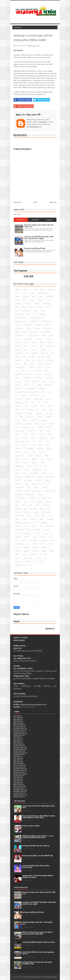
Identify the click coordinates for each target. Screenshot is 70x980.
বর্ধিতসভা (25, 463)
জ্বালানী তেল (49, 399)
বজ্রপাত (42, 459)
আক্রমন (17, 300)
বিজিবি (44, 474)
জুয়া (16, 396)
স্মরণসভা (38, 558)
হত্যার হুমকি (18, 562)
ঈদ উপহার (18, 325)
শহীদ (41, 526)
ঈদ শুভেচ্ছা (38, 325)
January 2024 (18, 767)
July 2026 (16, 716)
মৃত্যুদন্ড (41, 509)
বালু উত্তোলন (36, 470)
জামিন (43, 392)
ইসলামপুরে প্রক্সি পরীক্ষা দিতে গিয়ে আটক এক (36, 846)
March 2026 (17, 723)
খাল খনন (18, 364)
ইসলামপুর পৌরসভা (21, 318)
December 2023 (19, 769)
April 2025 (17, 742)
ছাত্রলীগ (45, 382)
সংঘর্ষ (50, 537)
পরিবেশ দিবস (32, 431)
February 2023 (18, 786)
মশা (50, 498)
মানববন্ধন (48, 502)
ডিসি (39, 403)
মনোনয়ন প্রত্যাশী (29, 495)
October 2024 (18, 751)
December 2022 (19, 790)
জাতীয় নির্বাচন (48, 385)
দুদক (38, 410)
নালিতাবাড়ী (29, 424)
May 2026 (17, 720)
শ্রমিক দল (27, 537)
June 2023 (17, 779)
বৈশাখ (26, 484)
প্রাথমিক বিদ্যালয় (20, 456)
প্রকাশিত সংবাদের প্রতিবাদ (22, 442)
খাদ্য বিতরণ (50, 360)
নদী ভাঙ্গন (40, 417)
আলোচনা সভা (47, 304)
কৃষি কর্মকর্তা (32, 357)
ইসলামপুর (43, 314)
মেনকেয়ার (18, 512)
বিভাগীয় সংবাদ (30, 477)
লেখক (26, 526)
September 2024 (19, 753)
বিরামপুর (40, 477)
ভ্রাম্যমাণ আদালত (37, 491)
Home (35, 202)
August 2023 (17, 776)
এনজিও (17, 339)
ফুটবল (17, 459)
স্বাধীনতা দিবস (43, 555)
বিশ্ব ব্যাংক (18, 480)
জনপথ (52, 382)
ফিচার (46, 456)
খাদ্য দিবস (41, 360)
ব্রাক (42, 484)
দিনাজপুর (31, 410)
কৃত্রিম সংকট (44, 353)
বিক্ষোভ (25, 474)
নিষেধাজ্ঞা (25, 428)
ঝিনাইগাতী (18, 403)
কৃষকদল (17, 357)
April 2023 (17, 783)
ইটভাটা (17, 311)
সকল (34, 537)
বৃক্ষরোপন (48, 480)
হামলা (35, 562)
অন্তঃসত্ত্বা (51, 290)
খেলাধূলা (39, 364)
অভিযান (17, 297)
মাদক (32, 502)
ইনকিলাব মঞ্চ (26, 311)
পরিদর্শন (49, 428)
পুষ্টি (50, 435)
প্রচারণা (41, 442)
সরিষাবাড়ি (26, 548)
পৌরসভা (33, 438)
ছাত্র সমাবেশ (36, 382)
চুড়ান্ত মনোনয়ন (27, 378)
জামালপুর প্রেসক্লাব (20, 392)
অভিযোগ (26, 297)
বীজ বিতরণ (39, 480)
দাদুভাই (17, 410)
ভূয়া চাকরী (18, 491)
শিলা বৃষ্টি (46, 530)
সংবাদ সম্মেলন (19, 544)
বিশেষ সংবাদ (50, 477)
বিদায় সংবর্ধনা (19, 477)
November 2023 (19, 770)
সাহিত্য (17, 555)
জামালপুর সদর (33, 392)
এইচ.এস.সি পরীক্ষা (33, 336)
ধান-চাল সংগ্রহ (30, 417)
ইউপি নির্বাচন (40, 307)
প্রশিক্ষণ (33, 452)
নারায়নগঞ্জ (43, 420)
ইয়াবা (29, 314)
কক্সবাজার (48, 339)
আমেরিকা (37, 304)
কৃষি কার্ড (41, 357)
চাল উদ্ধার (29, 375)
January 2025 (18, 746)
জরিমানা (26, 385)
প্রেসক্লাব (30, 456)
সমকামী (34, 544)
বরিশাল (17, 463)
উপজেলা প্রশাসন (20, 336)
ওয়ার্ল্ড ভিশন (39, 339)
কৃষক (52, 353)
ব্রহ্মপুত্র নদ (35, 484)
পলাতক (48, 431)
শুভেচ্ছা (17, 534)
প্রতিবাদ (48, 445)
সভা (28, 544)
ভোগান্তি (26, 491)
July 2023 (16, 777)
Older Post (53, 202)
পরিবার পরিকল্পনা (20, 431)
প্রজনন (17, 445)
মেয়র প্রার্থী (27, 512)
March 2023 (17, 784)
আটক (25, 300)
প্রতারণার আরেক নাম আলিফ (31, 826)
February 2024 (18, 765)
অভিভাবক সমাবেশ (43, 293)
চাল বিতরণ (38, 375)
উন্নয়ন (25, 332)
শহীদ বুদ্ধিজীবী (49, 526)
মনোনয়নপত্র (41, 495)
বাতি (46, 466)
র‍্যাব (34, 523)
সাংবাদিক (26, 551)
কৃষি (24, 357)
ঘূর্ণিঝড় (39, 371)
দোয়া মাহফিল (39, 413)
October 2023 (18, 772)
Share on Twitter (41, 100)
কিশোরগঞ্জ (35, 353)
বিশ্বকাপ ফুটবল (28, 480)
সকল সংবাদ (17, 215)
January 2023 (18, 788)
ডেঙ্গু (46, 403)
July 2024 (16, 756)
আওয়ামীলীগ (50, 297)
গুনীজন (24, 371)
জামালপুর (41, 389)
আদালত (49, 300)
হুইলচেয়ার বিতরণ (20, 565)
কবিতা (26, 343)
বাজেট (29, 466)
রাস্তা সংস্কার (26, 523)
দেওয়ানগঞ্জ (29, 413)
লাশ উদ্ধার (18, 526)
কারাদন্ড (25, 350)
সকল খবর (42, 537)
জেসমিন (28, 399)
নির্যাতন (17, 428)
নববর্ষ (17, 420)
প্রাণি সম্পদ (42, 452)
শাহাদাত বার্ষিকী (19, 530)
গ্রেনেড (31, 371)
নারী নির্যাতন (19, 424)
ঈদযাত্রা (29, 329)
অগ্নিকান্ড (18, 290)
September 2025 (19, 734)
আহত (17, 307)
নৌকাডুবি (40, 428)
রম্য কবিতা (33, 519)
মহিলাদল (18, 502)
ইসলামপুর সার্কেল (34, 322)
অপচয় (17, 293)
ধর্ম (16, 417)
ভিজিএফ (37, 488)
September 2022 (19, 795)
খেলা (32, 364)
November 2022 (19, 791)
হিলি (41, 562)
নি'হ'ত (37, 424)
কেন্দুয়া (48, 357)
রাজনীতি (41, 519)
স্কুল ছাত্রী (33, 555)
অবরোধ (32, 293)
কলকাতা (17, 350)
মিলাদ (37, 505)
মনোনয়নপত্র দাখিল (20, 498)
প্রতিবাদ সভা (19, 449)
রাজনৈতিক (50, 519)
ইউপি (31, 307)
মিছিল (31, 505)
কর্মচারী (50, 343)
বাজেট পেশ (38, 466)
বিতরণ (51, 474)
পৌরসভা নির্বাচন (43, 438)
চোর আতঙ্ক (18, 382)
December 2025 (19, 728)
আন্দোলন (28, 304)
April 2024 (17, 762)
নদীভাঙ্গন (49, 417)
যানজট (29, 516)
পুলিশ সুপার (42, 435)
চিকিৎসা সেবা (48, 375)
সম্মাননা (50, 544)
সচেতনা (24, 541)
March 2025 (17, 744)
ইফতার (43, 311)
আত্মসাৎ (41, 300)
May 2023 (17, 781)
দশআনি (50, 406)
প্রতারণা (40, 445)
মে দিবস (49, 509)
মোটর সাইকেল (46, 512)
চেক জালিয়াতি (38, 378)
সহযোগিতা (44, 548)
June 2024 (17, 758)
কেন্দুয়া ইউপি (19, 360)
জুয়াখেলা (24, 396)
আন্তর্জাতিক (18, 304)
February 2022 (18, 797)
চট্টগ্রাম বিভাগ (19, 375)
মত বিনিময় (18, 495)
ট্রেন (33, 403)
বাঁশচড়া (45, 470)
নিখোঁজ (44, 424)
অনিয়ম (35, 290)
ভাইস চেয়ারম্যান (20, 488)
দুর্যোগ (51, 410)
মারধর (24, 505)
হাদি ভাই (27, 562)
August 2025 (17, 735)
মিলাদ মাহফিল (46, 505)
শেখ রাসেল (37, 534)
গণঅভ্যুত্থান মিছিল (20, 367)
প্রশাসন (26, 452)
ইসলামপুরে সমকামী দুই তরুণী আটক (33, 912)
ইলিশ (35, 314)
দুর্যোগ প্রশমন (19, 413)
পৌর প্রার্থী (24, 438)
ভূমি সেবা (45, 488)
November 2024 (19, 749)
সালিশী (52, 551)
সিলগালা (25, 555)
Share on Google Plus (23, 106)
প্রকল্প (53, 438)
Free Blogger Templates (50, 977)
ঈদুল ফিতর (37, 329)
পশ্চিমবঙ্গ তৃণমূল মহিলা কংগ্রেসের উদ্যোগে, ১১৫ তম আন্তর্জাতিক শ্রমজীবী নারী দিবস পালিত (38, 837)
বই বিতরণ (25, 459)
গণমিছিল (31, 367)
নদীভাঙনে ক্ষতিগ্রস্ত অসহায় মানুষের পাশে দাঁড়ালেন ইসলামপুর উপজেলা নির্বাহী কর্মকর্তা (37, 933)
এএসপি (44, 336)
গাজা (17, 371)
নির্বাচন (52, 424)
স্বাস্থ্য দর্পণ (18, 558)
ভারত (29, 488)
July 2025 (16, 737)
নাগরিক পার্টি (34, 420)
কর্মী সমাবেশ (50, 346)
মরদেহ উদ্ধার (42, 498)
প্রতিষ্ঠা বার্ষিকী (29, 449)
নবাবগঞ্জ (24, 420)
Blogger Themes (36, 977)
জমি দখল (18, 385)
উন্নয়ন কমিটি (33, 332)
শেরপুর (45, 534)
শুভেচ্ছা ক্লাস (26, 534)
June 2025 (17, 739)
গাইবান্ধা (39, 367)
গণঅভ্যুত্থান (48, 364)
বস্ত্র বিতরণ (34, 463)
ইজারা (49, 307)
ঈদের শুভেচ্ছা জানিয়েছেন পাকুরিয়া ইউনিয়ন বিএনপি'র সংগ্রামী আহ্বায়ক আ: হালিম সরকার (39, 817)
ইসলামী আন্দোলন (47, 322)
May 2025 (17, 741)
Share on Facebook (22, 100)
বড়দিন (49, 459)
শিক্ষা (28, 530)
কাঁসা (27, 353)
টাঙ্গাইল (27, 403)
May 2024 (17, 760)
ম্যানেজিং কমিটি (19, 516)
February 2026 (18, 725)
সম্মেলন (17, 548)
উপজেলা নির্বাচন (45, 332)
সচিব (17, 541)
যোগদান (51, 516)
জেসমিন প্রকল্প (38, 399)
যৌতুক (17, 519)
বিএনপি (17, 474)
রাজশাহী (17, 523)
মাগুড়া (25, 502)
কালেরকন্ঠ (44, 350)
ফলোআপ (38, 456)
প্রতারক (33, 445)
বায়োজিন (18, 470)
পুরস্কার (33, 435)
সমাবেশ (42, 544)
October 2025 (18, 732)
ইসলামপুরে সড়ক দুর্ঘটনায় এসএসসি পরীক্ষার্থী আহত (38, 856)
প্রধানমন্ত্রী (18, 452)
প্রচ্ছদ (48, 442)
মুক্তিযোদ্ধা (18, 509)
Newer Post (17, 202)
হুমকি (30, 565)
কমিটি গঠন (42, 343)
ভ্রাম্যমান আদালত (50, 491)
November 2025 (19, 730)
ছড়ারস (27, 382)
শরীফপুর (34, 526)
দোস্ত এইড (49, 413)
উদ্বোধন (17, 332)
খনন (34, 360)
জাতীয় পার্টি (18, 389)
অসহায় (41, 297)
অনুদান (42, 290)
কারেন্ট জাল (34, 350)
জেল (44, 396)
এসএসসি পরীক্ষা (28, 339)
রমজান (24, 519)
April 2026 (17, 721)
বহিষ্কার (43, 463)
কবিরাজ (33, 343)
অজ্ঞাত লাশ (26, 290)
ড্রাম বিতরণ (18, 406)
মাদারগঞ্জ (40, 502)
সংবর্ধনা (53, 541)
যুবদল (36, 516)
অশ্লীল (33, 297)
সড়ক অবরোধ (33, 541)
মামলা (17, 505)
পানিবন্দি (18, 435)
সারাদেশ (44, 551)
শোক (52, 534)
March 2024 (17, 763)
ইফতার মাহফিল (19, 314)
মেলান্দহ (36, 512)
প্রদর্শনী (48, 449)
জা (33, 385)
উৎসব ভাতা (47, 329)
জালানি (50, 392)
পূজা (16, 438)
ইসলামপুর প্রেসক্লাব (20, 322)
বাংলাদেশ (26, 470)
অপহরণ (24, 293)
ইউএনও (24, 307)
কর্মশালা (26, 346)
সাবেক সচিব (35, 551)
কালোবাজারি (19, 353)
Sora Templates (25, 977)
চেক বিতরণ (49, 378)
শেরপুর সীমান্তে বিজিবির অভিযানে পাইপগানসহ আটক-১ (39, 942)
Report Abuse (21, 614)
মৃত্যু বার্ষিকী (33, 509)
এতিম (51, 336)
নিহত (33, 428)
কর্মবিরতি (18, 346)
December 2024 (19, 748)
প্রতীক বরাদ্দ (40, 449)
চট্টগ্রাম (46, 371)
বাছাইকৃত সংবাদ (19, 466)
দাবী (24, 410)
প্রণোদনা (25, 445)
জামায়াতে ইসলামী (30, 389)
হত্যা (45, 558)
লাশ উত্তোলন (43, 523)
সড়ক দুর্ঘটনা (44, 541)
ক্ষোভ (27, 360)
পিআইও (26, 435)
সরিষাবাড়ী (35, 548)
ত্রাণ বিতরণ (34, 406)
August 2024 (17, 755)
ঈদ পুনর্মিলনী (28, 325)
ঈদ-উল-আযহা (19, 329)
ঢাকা (26, 406)
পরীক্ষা (41, 431)
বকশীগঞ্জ (34, 459)
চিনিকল (17, 378)
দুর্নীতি (44, 410)
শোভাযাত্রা (18, 537)
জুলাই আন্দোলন (34, 396)
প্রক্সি (34, 442)
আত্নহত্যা (32, 300)
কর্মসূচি (42, 346)
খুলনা (25, 364)
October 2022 (18, 793)
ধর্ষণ (22, 417)
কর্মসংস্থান (34, 346)
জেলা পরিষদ (19, 399)
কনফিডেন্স (18, 343)
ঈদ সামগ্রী (47, 325)
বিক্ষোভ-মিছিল (35, 474)
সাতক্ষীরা (18, 551)
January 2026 (18, 727)
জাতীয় (39, 385)
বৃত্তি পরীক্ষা (18, 484)
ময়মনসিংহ (32, 498)
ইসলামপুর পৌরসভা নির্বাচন (37, 318)
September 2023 (19, 774)
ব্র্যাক (48, 484)
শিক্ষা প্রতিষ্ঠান (37, 530)
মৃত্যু (25, 509)
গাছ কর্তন (48, 367)
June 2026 (17, 718)
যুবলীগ (43, 516)
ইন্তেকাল (36, 311)
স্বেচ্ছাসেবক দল (28, 558)
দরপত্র (42, 406)
